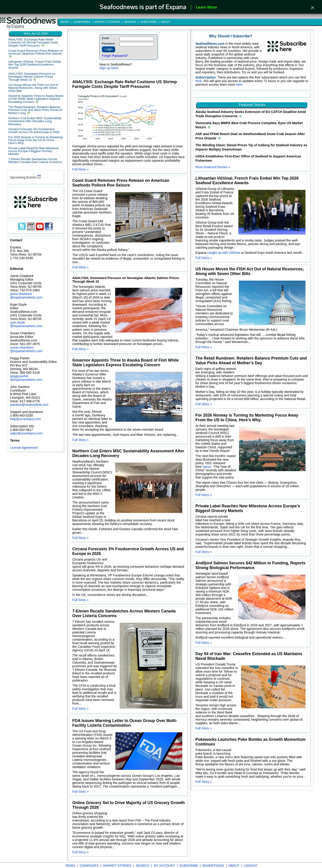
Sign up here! (109, 68)
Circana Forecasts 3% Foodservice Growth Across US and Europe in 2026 (34, 131)
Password (108, 44)
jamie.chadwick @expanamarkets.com (26, 296)
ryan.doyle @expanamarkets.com (26, 324)
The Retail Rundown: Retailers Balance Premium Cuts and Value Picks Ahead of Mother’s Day (35, 110)
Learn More (206, 7)
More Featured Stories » (213, 167)
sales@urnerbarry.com (26, 433)
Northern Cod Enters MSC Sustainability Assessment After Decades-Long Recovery (35, 121)
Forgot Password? (115, 56)
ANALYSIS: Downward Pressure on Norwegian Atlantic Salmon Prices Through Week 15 (32, 77)
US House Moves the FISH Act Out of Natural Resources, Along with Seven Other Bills (33, 88)
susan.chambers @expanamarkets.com (26, 349)
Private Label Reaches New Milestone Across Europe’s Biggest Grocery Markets (33, 151)
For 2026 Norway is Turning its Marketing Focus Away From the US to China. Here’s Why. (35, 140)
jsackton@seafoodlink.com (29, 405)
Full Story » (80, 169)
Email (105, 38)
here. (200, 81)
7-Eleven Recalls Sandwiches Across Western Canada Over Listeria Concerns (35, 161)
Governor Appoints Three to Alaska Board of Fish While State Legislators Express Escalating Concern (36, 99)
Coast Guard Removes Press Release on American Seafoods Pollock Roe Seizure (36, 52)
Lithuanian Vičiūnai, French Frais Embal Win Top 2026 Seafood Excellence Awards (35, 65)
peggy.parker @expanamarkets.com (26, 378)
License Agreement (24, 448)
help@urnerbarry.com (25, 419)
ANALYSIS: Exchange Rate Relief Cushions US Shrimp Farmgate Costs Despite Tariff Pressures (33, 42)
